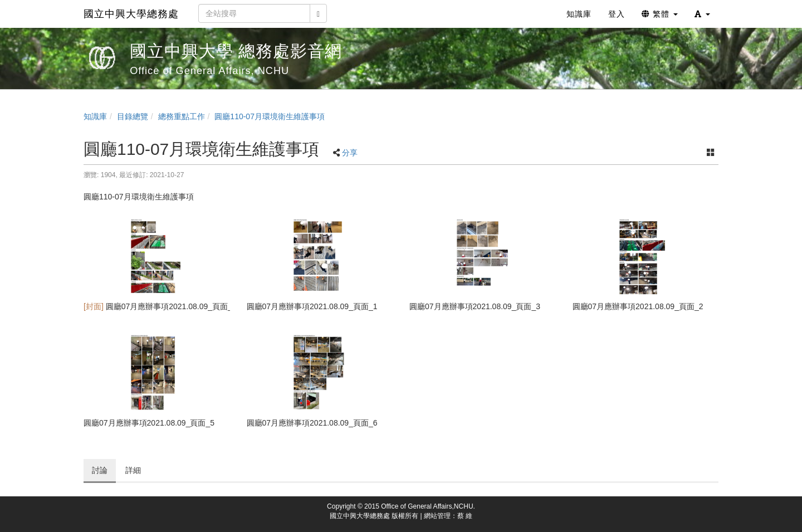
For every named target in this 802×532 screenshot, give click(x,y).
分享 (350, 153)
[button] (702, 14)
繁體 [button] (660, 14)
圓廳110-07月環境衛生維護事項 (270, 116)
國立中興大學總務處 (131, 14)
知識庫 (95, 116)
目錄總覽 (133, 116)
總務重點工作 (182, 116)
